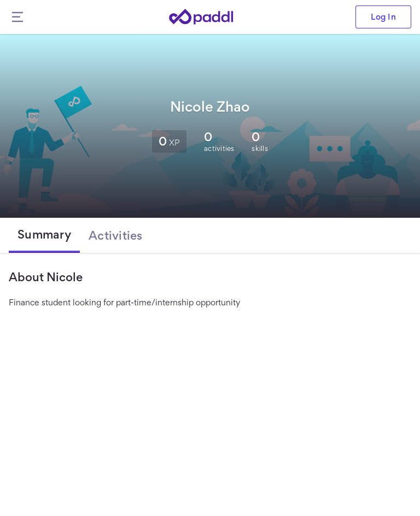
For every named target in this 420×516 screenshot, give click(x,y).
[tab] (44, 235)
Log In (383, 17)
